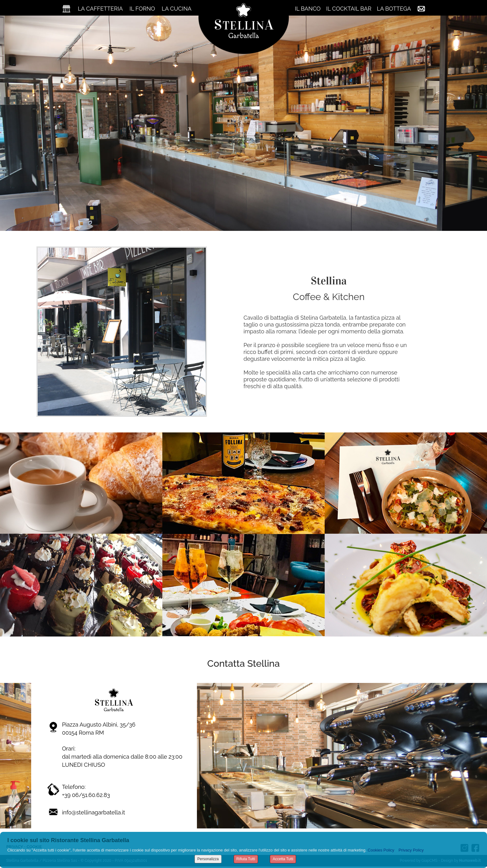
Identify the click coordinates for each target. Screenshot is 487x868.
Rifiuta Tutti (246, 859)
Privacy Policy (411, 850)
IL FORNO (142, 9)
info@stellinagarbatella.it (93, 812)
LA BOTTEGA (394, 9)
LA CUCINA (177, 9)
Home (66, 9)
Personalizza (208, 859)
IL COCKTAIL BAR (349, 9)
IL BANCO (308, 9)
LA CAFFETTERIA (100, 9)
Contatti (421, 9)
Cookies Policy (381, 850)
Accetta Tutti (283, 859)
